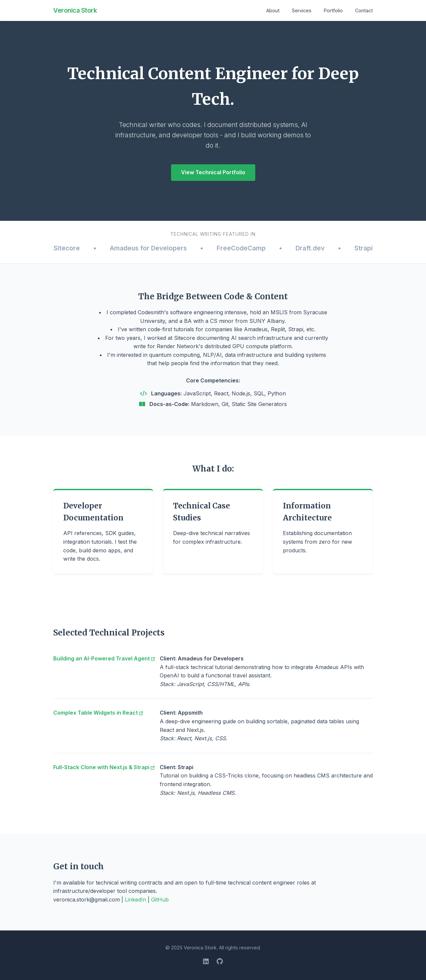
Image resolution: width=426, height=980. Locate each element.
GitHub (160, 900)
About (273, 10)
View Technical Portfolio (213, 172)
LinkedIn (135, 900)
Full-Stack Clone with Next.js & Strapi (104, 767)
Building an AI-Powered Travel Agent (104, 658)
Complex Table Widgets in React (98, 713)
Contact (364, 10)
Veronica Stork (75, 10)
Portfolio (333, 10)
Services (302, 10)
